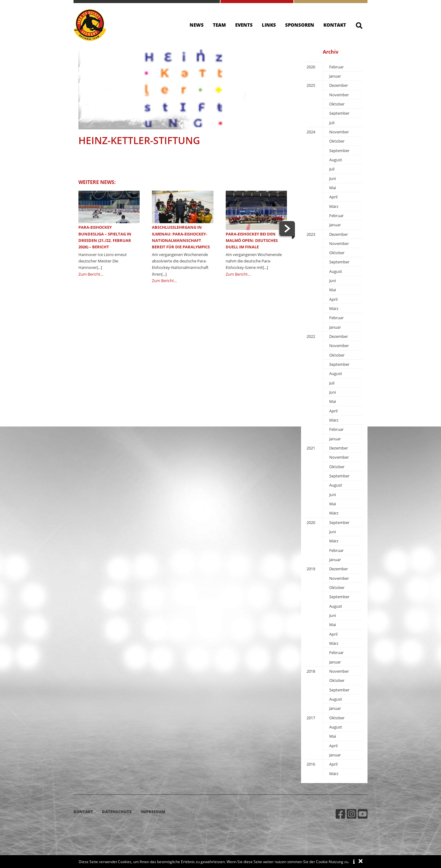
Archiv (331, 52)
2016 (311, 764)
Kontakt (335, 25)
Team (219, 25)
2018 (311, 671)
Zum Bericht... (91, 274)
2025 (311, 85)
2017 (311, 718)
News (197, 25)
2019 (311, 569)
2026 (311, 67)
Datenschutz (117, 812)
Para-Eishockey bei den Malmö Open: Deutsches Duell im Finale (252, 241)
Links (269, 25)
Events (244, 25)
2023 (311, 234)
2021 (311, 448)
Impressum (153, 812)
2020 (311, 522)
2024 (311, 132)
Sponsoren (300, 25)
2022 (311, 336)
